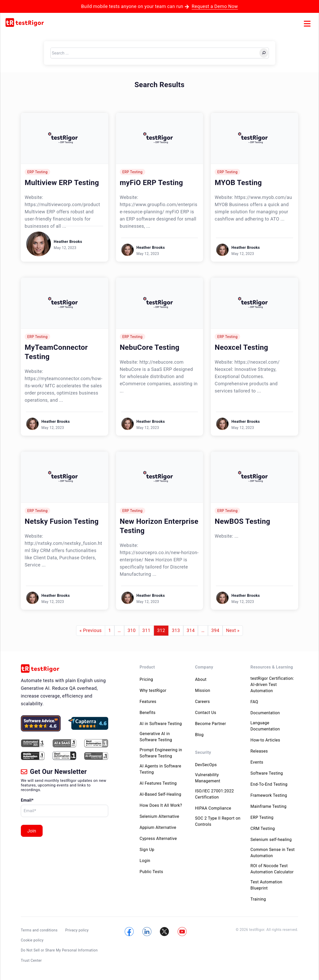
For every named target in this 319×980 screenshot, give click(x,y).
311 (147, 630)
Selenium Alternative (159, 816)
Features (148, 702)
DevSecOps (206, 765)
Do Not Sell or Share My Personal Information (59, 950)
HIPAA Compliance (213, 808)
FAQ (254, 702)
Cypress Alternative (158, 839)
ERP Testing (37, 172)
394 (215, 630)
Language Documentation (265, 726)
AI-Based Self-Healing (160, 794)
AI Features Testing (158, 783)
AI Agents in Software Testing (160, 769)
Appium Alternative (158, 827)
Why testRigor (153, 690)
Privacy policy (77, 930)
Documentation (265, 713)
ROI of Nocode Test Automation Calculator (272, 869)
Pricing (146, 679)
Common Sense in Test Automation (272, 853)
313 (176, 630)
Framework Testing (269, 795)
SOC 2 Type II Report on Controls (218, 821)
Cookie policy (32, 940)
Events (257, 762)
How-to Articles (265, 740)
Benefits (148, 713)
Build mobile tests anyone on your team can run (159, 6)
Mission (203, 690)
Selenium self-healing (271, 840)
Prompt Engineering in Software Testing (161, 753)
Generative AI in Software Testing (156, 737)
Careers (203, 702)
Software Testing (267, 773)
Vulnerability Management (208, 778)
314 (191, 630)
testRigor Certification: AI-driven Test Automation (272, 685)
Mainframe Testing (268, 806)
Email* (27, 800)
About (201, 679)
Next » (233, 630)
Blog (199, 735)
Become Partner (211, 724)
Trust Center (31, 960)
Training (258, 899)
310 (132, 630)
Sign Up (147, 850)
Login (145, 861)
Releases (259, 751)
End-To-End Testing (269, 784)
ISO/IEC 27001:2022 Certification (215, 794)
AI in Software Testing (161, 724)
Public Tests (151, 872)
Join (32, 831)
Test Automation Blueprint (266, 885)
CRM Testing (263, 828)
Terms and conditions (39, 930)
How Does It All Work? (161, 805)
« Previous (90, 630)
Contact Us (206, 713)
